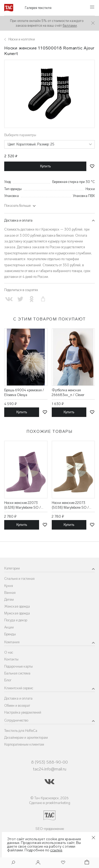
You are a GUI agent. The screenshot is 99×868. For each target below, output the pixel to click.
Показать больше (17, 206)
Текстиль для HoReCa (21, 731)
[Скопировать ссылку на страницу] (43, 299)
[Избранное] (63, 863)
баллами (70, 26)
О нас (9, 652)
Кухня (9, 586)
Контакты (11, 659)
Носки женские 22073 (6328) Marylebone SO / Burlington (23, 505)
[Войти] (38, 863)
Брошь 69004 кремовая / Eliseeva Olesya (24, 392)
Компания (12, 642)
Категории (12, 568)
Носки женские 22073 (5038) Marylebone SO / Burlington (70, 505)
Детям (9, 600)
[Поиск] (13, 863)
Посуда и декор (16, 620)
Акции (9, 627)
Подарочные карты (18, 666)
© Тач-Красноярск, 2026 (49, 798)
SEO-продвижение (50, 829)
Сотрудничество (16, 720)
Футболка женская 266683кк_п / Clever (68, 392)
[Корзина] (86, 863)
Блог (8, 680)
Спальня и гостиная (19, 579)
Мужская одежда (17, 613)
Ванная (10, 593)
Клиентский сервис (19, 688)
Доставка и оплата (18, 220)
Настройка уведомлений (23, 712)
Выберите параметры (20, 135)
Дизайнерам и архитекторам (26, 738)
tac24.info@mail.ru (50, 769)
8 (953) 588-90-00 (49, 762)
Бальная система (17, 673)
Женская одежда (17, 606)
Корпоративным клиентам (24, 744)
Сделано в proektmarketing (50, 803)
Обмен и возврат (17, 706)
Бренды (10, 634)
